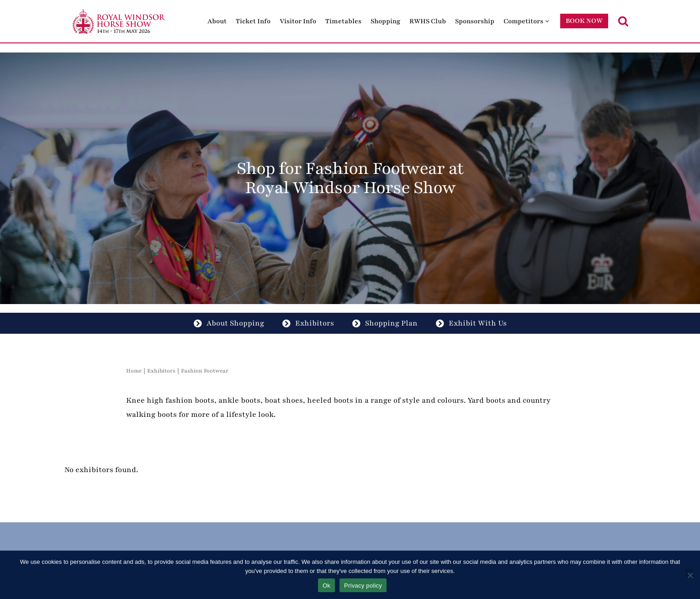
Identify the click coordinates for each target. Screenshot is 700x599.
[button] (547, 21)
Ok (326, 586)
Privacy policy (363, 586)
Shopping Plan (385, 323)
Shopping (385, 21)
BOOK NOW (584, 21)
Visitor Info (298, 21)
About (217, 21)
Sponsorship (475, 21)
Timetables (343, 21)
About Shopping (229, 323)
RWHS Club (428, 21)
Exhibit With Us (471, 323)
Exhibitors (308, 323)
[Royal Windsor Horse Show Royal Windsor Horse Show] (119, 21)
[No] (690, 574)
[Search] (623, 21)
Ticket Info (253, 21)
